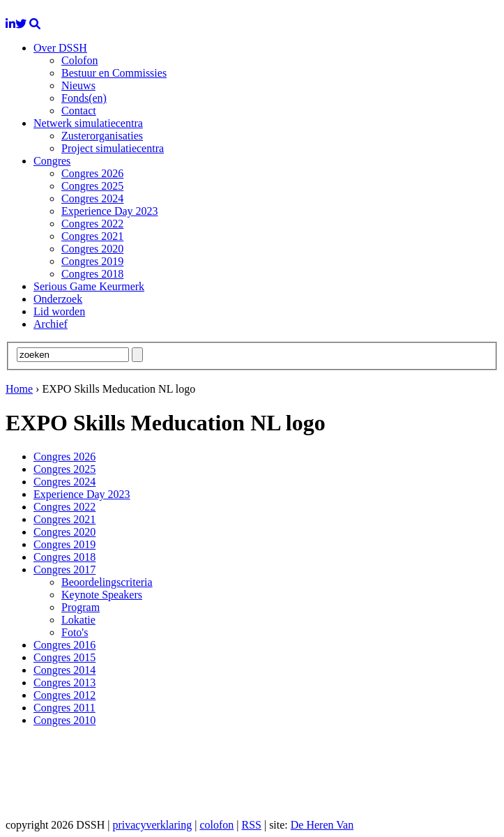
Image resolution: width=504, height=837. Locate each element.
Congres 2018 (92, 274)
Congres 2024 (92, 198)
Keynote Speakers (102, 595)
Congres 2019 (92, 261)
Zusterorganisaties (102, 136)
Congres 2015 (64, 657)
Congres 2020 (92, 249)
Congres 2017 (64, 570)
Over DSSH (60, 48)
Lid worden (59, 311)
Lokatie (78, 620)
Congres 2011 (64, 708)
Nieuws (78, 85)
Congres (52, 161)
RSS (251, 825)
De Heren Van (322, 825)
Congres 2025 (92, 186)
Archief (51, 324)
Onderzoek (58, 299)
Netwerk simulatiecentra (88, 123)
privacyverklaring (152, 825)
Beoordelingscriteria (107, 582)
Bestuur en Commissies (114, 73)
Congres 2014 (64, 670)
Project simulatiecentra (113, 148)
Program (81, 607)
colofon (216, 825)
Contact (79, 111)
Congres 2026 (92, 173)
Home (19, 389)
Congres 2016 (64, 645)
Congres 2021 (92, 236)
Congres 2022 (92, 224)
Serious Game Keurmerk (89, 286)
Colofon (79, 60)
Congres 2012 (64, 695)
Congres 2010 (64, 720)
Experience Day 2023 (110, 211)
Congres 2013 (64, 683)
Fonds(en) (84, 98)
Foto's (75, 632)
